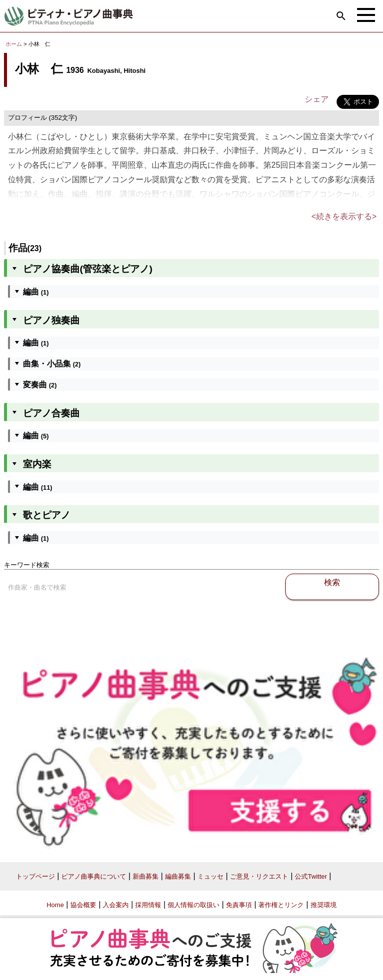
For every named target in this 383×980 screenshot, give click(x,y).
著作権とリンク (281, 905)
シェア (317, 99)
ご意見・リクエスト (259, 876)
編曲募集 (178, 876)
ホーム (14, 44)
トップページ (35, 876)
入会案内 (116, 905)
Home (55, 905)
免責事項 (239, 905)
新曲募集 (146, 876)
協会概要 (83, 905)
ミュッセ (210, 876)
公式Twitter (311, 876)
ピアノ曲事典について (94, 876)
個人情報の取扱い (193, 905)
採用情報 (148, 905)
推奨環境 (324, 905)
